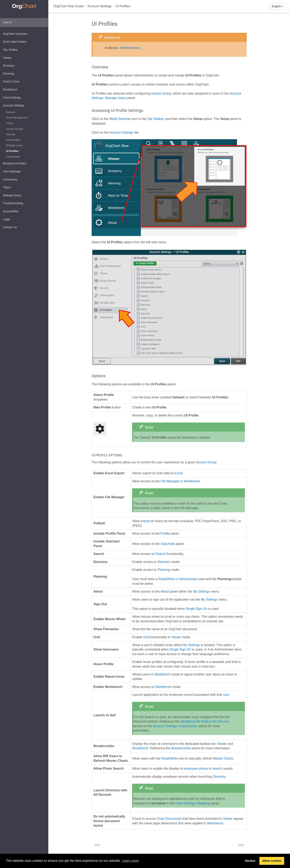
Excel (179, 473)
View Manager (12, 171)
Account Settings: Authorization (175, 726)
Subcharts (168, 544)
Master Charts (223, 758)
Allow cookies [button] (272, 861)
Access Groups (15, 129)
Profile (165, 533)
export (145, 521)
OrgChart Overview (15, 34)
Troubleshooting (13, 203)
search (217, 769)
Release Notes (12, 195)
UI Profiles (12, 151)
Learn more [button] (130, 861)
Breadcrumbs (181, 748)
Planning (9, 74)
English (278, 6)
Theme (10, 123)
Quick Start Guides (15, 42)
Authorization (13, 140)
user (226, 695)
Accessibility (11, 211)
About (165, 591)
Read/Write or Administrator (178, 579)
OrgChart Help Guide (68, 6)
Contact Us (10, 227)
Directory (9, 66)
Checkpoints (13, 157)
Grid (146, 637)
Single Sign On (197, 609)
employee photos (196, 769)
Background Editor (15, 163)
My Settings (202, 591)
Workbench (10, 90)
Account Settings (14, 105)
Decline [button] (250, 861)
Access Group (161, 93)
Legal (6, 219)
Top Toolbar (10, 50)
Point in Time (11, 81)
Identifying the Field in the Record (204, 721)
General (11, 112)
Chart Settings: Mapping (193, 803)
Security (11, 134)
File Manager (170, 481)
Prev (97, 845)
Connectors (10, 179)
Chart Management (17, 118)
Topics (7, 187)
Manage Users (14, 145)
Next (241, 845)
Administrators (130, 48)
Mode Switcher (120, 119)
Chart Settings (12, 98)
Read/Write (170, 758)
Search (160, 554)
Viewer (7, 58)
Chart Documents (169, 819)
